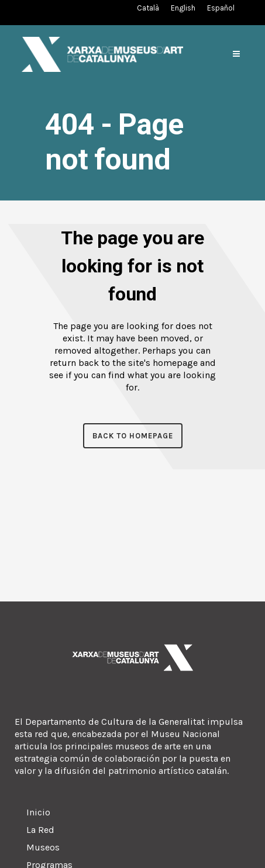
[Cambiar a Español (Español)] (221, 8)
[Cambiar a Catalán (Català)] (148, 8)
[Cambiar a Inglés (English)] (183, 8)
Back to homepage (133, 436)
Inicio (38, 812)
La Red (40, 830)
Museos (43, 847)
